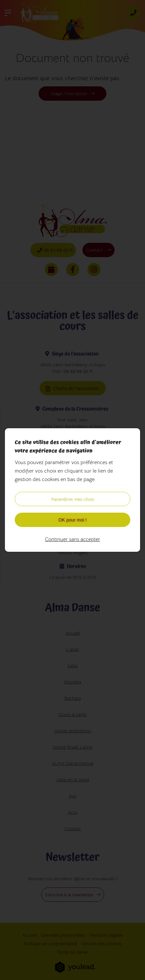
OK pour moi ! (72, 520)
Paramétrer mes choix (72, 499)
